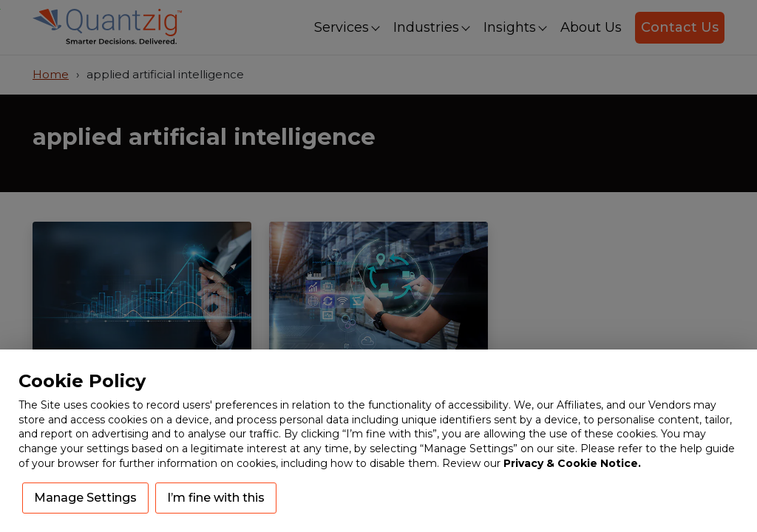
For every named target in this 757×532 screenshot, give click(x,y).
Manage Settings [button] (85, 498)
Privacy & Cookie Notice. (572, 463)
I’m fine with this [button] (216, 498)
